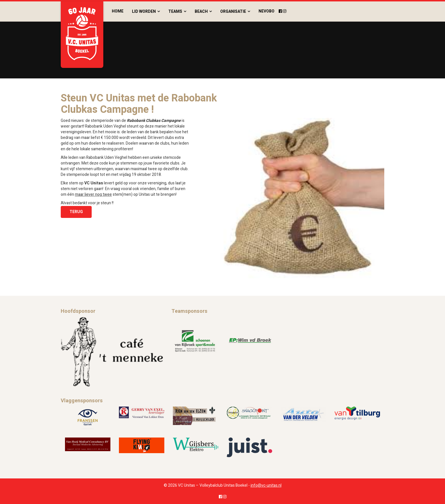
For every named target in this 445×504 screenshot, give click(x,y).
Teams (175, 12)
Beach (201, 12)
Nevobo (266, 11)
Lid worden (144, 12)
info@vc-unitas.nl (266, 485)
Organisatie (233, 12)
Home (118, 11)
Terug (76, 212)
